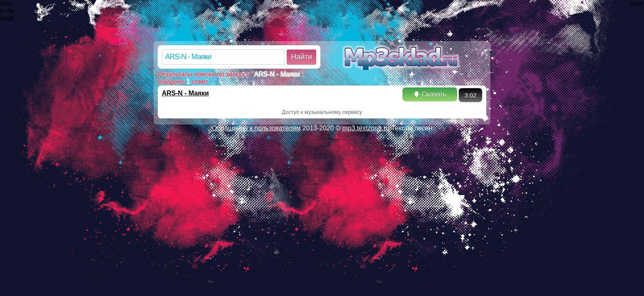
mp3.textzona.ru (366, 128)
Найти (301, 57)
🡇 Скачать (430, 94)
